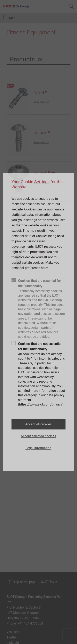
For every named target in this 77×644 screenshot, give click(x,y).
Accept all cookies (38, 424)
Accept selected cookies (38, 436)
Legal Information (38, 448)
